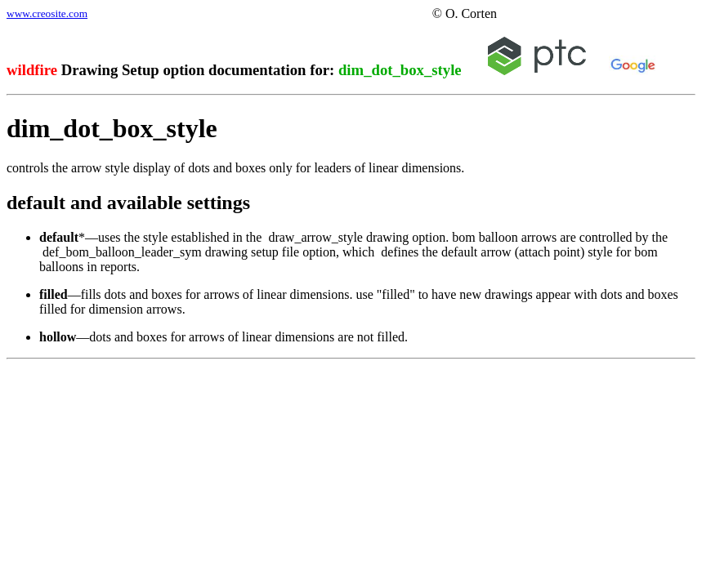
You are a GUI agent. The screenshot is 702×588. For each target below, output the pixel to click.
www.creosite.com (47, 13)
